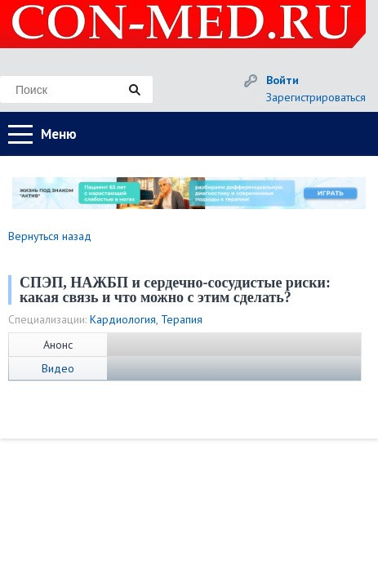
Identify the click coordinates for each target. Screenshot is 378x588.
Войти (282, 80)
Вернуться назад (50, 236)
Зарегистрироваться (316, 97)
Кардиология (123, 319)
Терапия (182, 319)
